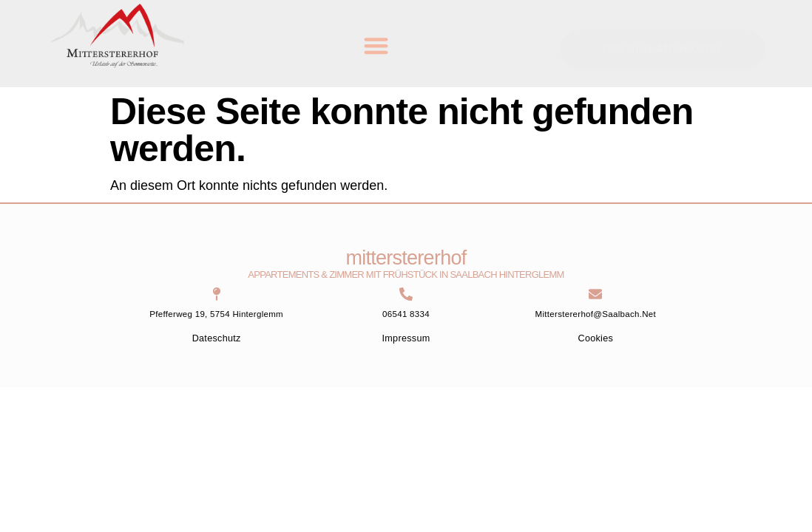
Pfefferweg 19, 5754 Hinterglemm (216, 314)
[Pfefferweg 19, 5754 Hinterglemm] (217, 294)
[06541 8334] (406, 294)
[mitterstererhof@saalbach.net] (595, 294)
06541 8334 (406, 314)
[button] (376, 45)
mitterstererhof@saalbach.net (596, 314)
